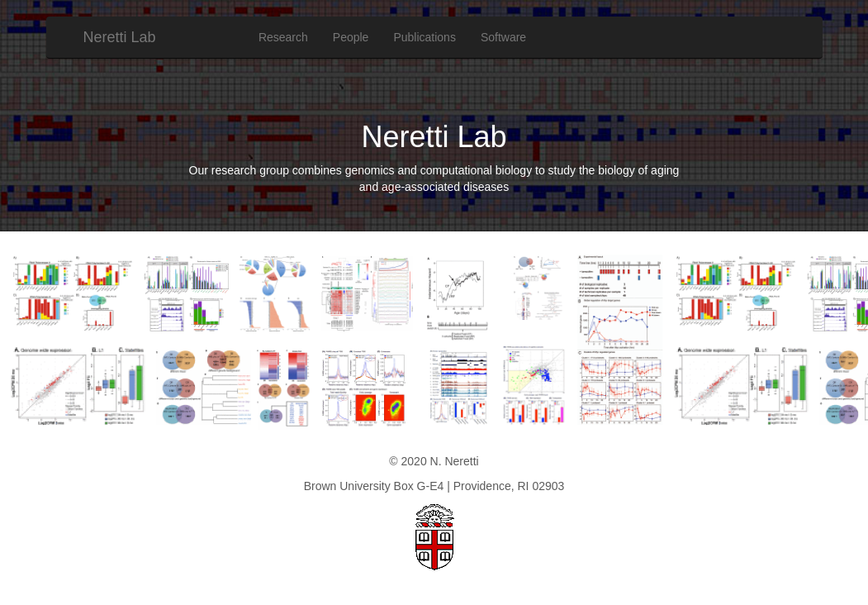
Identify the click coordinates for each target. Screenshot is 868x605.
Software (503, 37)
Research (283, 37)
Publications (425, 37)
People (351, 37)
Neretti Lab (120, 37)
